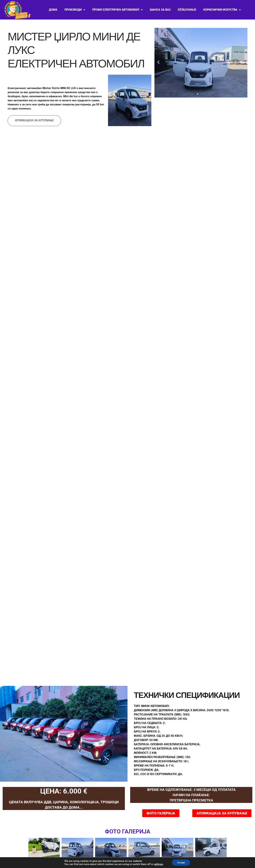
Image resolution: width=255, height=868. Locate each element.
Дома (53, 10)
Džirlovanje (187, 10)
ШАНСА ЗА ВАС (160, 10)
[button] (158, 62)
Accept (183, 863)
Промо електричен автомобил (117, 10)
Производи (75, 10)
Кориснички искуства (222, 10)
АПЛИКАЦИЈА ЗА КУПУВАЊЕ (35, 121)
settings (159, 864)
